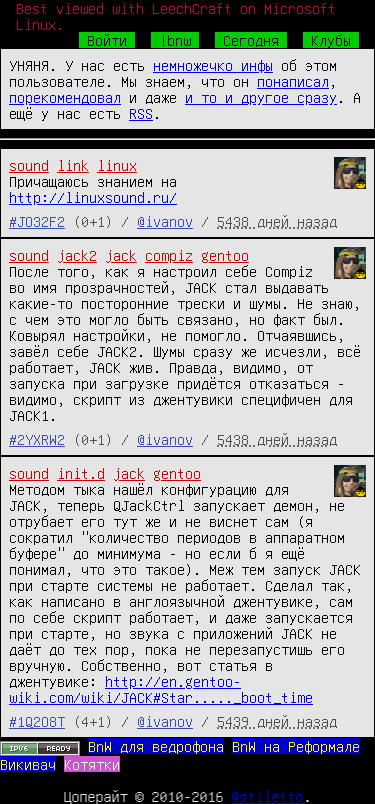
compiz (169, 255)
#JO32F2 (37, 221)
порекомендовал (65, 97)
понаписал (293, 81)
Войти (107, 40)
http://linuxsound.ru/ (93, 197)
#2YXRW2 (37, 439)
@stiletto (268, 796)
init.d (81, 473)
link (73, 165)
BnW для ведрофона (156, 746)
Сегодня (251, 40)
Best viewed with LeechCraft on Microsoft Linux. (176, 16)
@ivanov (165, 221)
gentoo (225, 255)
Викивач (28, 764)
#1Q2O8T (37, 721)
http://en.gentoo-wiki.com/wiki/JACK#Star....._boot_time (161, 689)
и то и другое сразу (261, 97)
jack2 (77, 255)
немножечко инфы (213, 65)
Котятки (92, 764)
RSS (141, 113)
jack (121, 255)
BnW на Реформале (296, 746)
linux (117, 165)
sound (29, 165)
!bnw (175, 40)
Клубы (331, 40)
